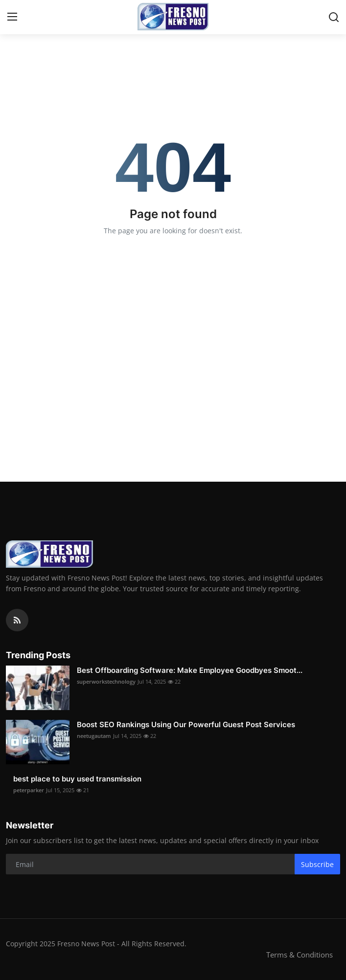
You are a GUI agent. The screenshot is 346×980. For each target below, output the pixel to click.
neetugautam (94, 736)
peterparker (29, 790)
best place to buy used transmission (77, 779)
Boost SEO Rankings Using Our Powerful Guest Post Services (186, 724)
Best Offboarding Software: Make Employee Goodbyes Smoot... (190, 670)
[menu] (12, 17)
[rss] (17, 620)
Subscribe (317, 864)
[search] (334, 17)
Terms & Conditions (300, 955)
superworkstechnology (106, 681)
